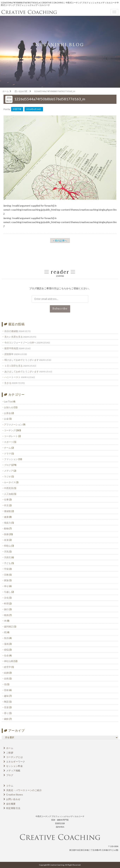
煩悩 (6, 650)
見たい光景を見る (14, 337)
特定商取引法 (13, 808)
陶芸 (6, 702)
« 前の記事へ (60, 241)
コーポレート (11, 436)
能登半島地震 (11, 348)
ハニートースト (12, 377)
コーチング (10, 430)
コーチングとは (15, 757)
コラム (10, 786)
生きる (8, 383)
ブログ (7, 465)
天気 (6, 552)
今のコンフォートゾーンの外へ (20, 342)
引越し (7, 592)
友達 (6, 540)
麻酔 (6, 719)
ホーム (10, 748)
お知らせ (9, 407)
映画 (6, 615)
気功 (6, 638)
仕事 (6, 500)
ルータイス (10, 482)
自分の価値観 (11, 331)
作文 (6, 505)
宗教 (6, 575)
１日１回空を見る (14, 366)
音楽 (6, 707)
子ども (7, 563)
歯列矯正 (9, 626)
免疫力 (7, 523)
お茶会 (7, 413)
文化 (6, 598)
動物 (6, 528)
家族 (6, 580)
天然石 (7, 557)
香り (6, 713)
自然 (6, 678)
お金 (6, 419)
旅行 (6, 609)
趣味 (6, 696)
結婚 (6, 673)
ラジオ (7, 477)
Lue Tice (8, 402)
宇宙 (6, 569)
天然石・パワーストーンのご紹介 (24, 790)
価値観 (7, 511)
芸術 (6, 690)
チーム (7, 448)
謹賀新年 (9, 354)
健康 (6, 517)
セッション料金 (15, 766)
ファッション (11, 459)
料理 (6, 603)
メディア (9, 471)
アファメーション (13, 425)
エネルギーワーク (16, 762)
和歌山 (7, 546)
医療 (6, 534)
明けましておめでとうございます (22, 360)
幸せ (6, 586)
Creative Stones (15, 795)
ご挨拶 (10, 753)
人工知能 (9, 494)
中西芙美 (9, 488)
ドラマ (7, 453)
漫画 (6, 644)
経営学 (7, 667)
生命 (6, 655)
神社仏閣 (9, 661)
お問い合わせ (13, 799)
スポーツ (9, 442)
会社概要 (11, 804)
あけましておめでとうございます (22, 371)
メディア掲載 (13, 771)
